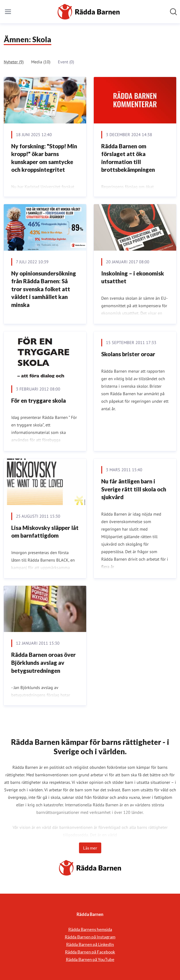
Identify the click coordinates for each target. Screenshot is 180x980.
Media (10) (41, 62)
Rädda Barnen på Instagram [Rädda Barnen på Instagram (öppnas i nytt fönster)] (90, 937)
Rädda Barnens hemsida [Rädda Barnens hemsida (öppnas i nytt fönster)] (90, 929)
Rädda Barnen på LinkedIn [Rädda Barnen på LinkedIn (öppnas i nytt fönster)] (90, 944)
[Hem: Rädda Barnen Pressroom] (89, 12)
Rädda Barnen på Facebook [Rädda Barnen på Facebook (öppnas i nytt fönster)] (90, 952)
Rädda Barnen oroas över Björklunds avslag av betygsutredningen (43, 662)
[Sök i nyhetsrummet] (173, 12)
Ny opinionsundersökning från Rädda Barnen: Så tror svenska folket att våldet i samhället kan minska (44, 289)
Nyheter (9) (14, 62)
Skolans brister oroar (128, 354)
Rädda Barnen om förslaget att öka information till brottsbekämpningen (128, 158)
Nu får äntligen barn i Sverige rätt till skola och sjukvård (134, 489)
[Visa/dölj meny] (8, 12)
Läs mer (90, 848)
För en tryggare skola (39, 400)
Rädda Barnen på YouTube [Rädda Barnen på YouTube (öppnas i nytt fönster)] (90, 959)
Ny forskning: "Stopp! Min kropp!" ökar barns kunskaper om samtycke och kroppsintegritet (44, 158)
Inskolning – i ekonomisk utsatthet (133, 277)
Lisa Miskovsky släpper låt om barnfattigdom (45, 532)
